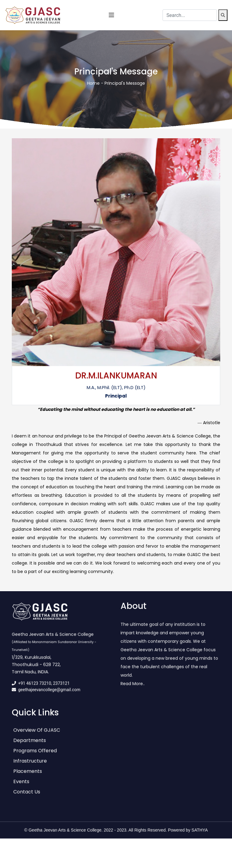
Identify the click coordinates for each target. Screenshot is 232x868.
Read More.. (133, 688)
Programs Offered (35, 755)
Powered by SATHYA (188, 834)
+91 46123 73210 (35, 688)
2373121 (61, 688)
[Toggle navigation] (111, 15)
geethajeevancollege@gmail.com (49, 694)
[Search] (223, 15)
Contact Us (27, 796)
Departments (30, 745)
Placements (28, 776)
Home (93, 83)
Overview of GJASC (37, 734)
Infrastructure (30, 765)
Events (21, 786)
